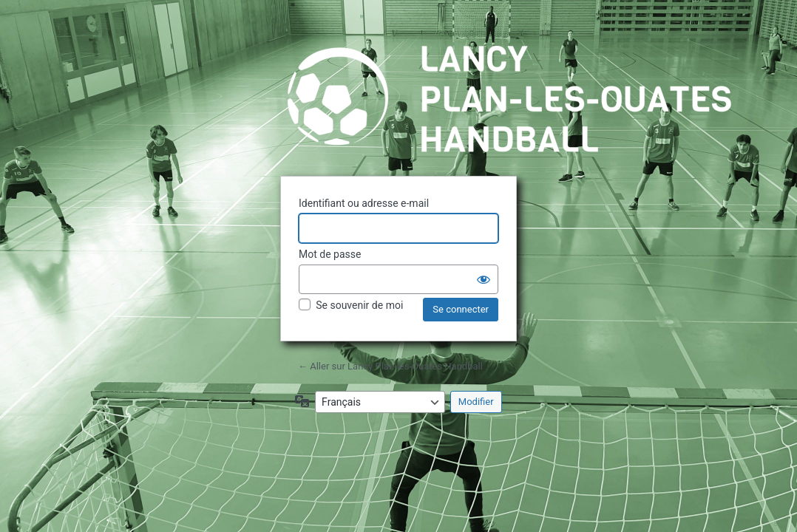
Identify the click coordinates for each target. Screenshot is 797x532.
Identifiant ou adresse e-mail (364, 203)
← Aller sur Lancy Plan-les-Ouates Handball (390, 366)
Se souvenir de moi (359, 305)
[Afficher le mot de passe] (484, 279)
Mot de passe (330, 254)
